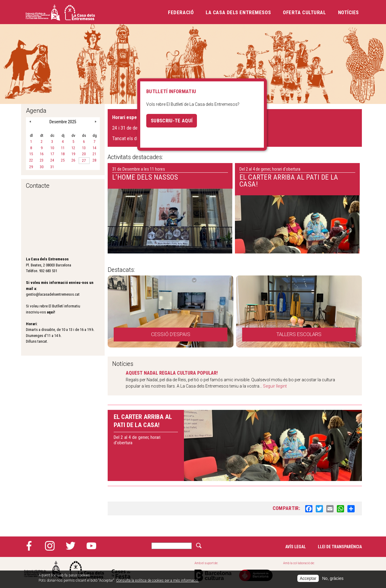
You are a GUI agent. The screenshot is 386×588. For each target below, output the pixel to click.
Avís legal (296, 547)
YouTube (91, 546)
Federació (181, 12)
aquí (50, 312)
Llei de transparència (340, 547)
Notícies (348, 12)
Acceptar (308, 578)
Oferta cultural (304, 12)
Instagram (50, 546)
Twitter (71, 546)
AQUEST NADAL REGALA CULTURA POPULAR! (172, 373)
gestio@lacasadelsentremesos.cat (53, 294)
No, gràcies (333, 578)
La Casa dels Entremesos (238, 12)
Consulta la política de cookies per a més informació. (157, 580)
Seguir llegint (275, 386)
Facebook (29, 546)
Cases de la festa (121, 570)
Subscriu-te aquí (172, 121)
